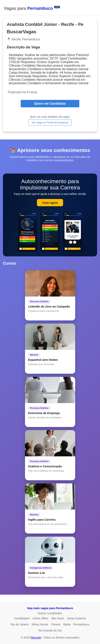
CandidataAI (22, 618)
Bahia (67, 624)
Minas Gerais (40, 624)
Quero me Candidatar (50, 104)
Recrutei (36, 638)
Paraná (56, 624)
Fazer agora (50, 203)
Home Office (40, 618)
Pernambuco (81, 624)
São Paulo (58, 618)
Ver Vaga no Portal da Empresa (50, 123)
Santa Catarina (76, 618)
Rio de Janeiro (20, 624)
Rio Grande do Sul (50, 630)
